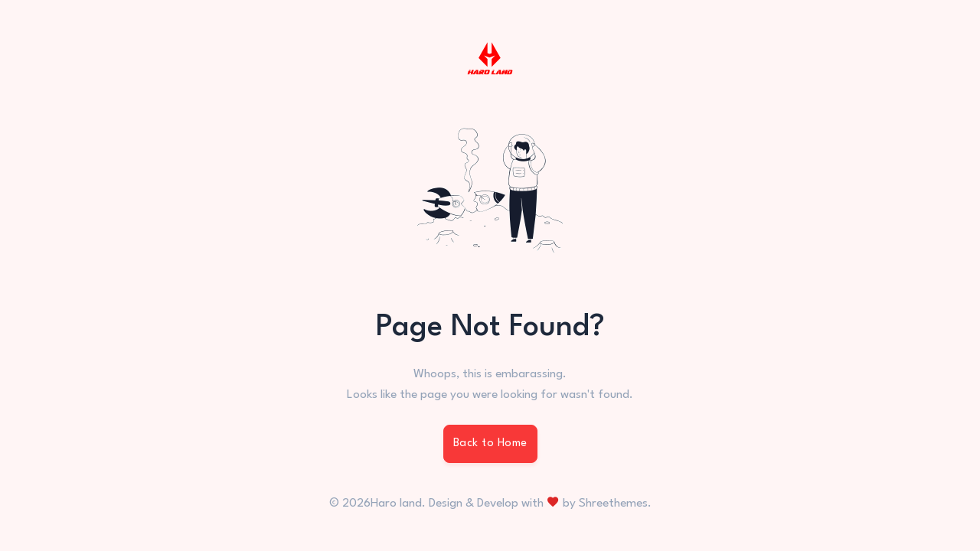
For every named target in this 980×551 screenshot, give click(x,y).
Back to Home (490, 443)
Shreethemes (613, 504)
